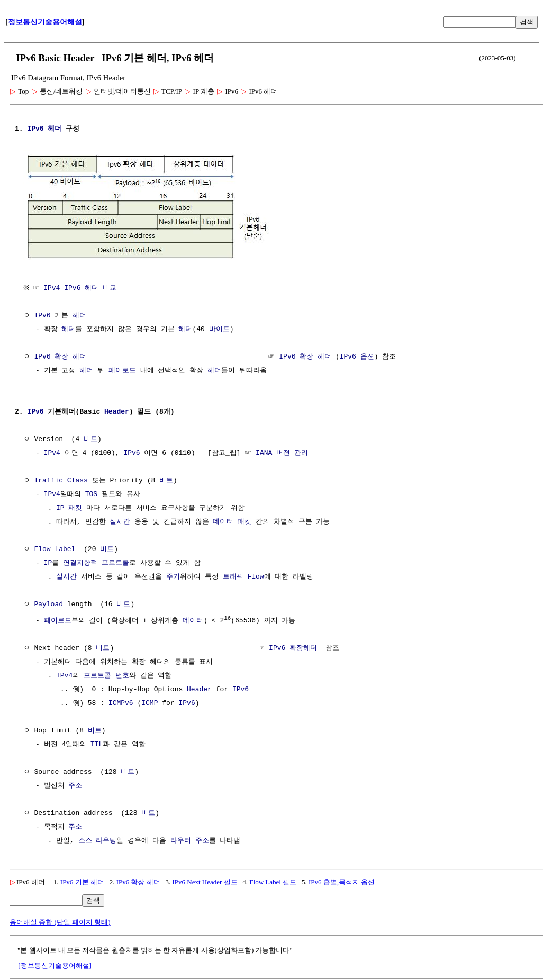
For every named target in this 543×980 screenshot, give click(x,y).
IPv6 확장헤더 (293, 647)
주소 (75, 784)
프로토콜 (115, 562)
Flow (255, 576)
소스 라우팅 (98, 839)
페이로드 (122, 370)
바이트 (219, 328)
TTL (97, 743)
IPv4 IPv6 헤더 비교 (83, 287)
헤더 (55, 129)
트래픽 (233, 576)
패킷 (245, 521)
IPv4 (52, 452)
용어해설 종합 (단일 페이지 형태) (60, 921)
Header (117, 411)
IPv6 (35, 129)
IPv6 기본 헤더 (82, 880)
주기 (173, 576)
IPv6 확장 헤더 (60, 356)
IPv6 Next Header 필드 (205, 880)
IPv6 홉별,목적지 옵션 (342, 880)
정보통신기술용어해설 (45, 22)
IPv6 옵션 (357, 356)
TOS (91, 493)
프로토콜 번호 (106, 674)
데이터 (223, 521)
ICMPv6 (121, 702)
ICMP (150, 702)
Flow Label (55, 548)
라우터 (181, 839)
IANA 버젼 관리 (282, 452)
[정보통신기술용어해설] (55, 964)
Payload (48, 603)
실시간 (120, 521)
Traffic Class (61, 480)
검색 (527, 22)
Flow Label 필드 (273, 880)
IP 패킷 (69, 507)
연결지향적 (80, 562)
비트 (91, 438)
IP (48, 562)
